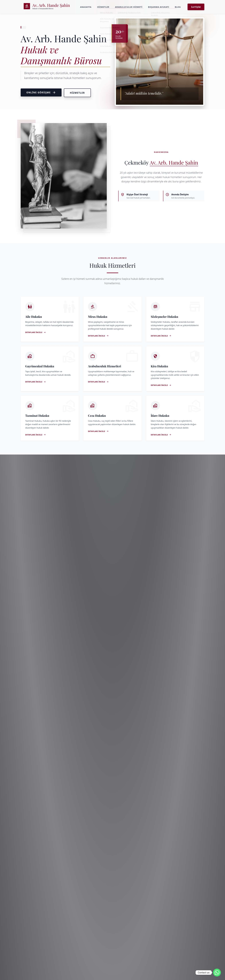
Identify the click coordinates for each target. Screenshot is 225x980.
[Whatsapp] (217, 973)
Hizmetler (103, 7)
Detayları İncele (36, 332)
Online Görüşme (41, 92)
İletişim (196, 7)
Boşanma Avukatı (159, 7)
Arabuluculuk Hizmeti (129, 7)
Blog (178, 7)
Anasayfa (86, 7)
